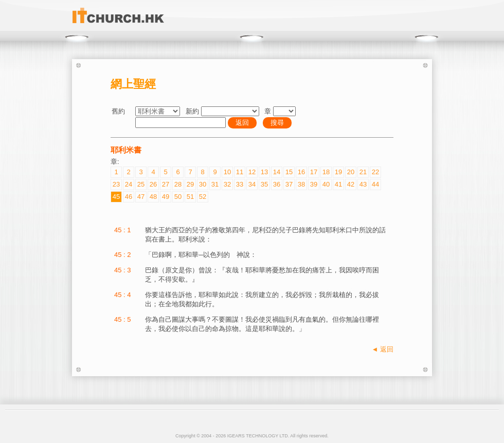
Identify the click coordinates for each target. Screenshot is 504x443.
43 (363, 184)
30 (203, 184)
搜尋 (277, 123)
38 (301, 184)
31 (215, 184)
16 (301, 172)
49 (166, 197)
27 (166, 184)
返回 (242, 123)
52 (203, 197)
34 (252, 184)
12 (252, 172)
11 (240, 172)
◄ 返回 (383, 349)
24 (129, 184)
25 (141, 184)
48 (153, 197)
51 (190, 197)
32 (227, 184)
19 (338, 172)
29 (190, 184)
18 (326, 172)
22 (375, 172)
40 (326, 184)
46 (129, 197)
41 (338, 184)
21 (363, 172)
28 (178, 184)
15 (289, 172)
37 (289, 184)
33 (240, 184)
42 (351, 184)
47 (141, 197)
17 (314, 172)
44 (375, 184)
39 (314, 184)
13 (264, 172)
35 (264, 184)
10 (227, 172)
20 (351, 172)
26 (153, 184)
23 (116, 184)
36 (277, 184)
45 (116, 197)
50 (178, 197)
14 (277, 172)
